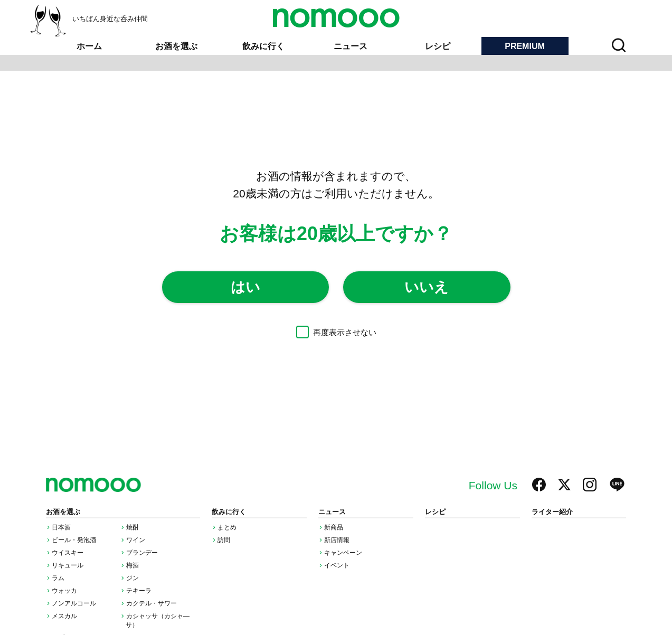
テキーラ (139, 591)
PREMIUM (525, 46)
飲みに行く (263, 46)
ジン (132, 578)
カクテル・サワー (152, 603)
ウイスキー (68, 553)
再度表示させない (336, 332)
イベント (337, 565)
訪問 (224, 540)
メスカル (64, 616)
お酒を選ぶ (176, 46)
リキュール (68, 565)
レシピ (438, 46)
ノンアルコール (74, 603)
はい (245, 287)
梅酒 (132, 565)
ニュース (351, 46)
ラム (58, 578)
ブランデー (142, 553)
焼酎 (132, 527)
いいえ (427, 287)
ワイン (136, 540)
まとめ (227, 527)
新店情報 (337, 540)
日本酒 (61, 527)
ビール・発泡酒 (74, 540)
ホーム (89, 46)
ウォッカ (64, 591)
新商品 (334, 527)
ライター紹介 (552, 512)
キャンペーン (343, 553)
